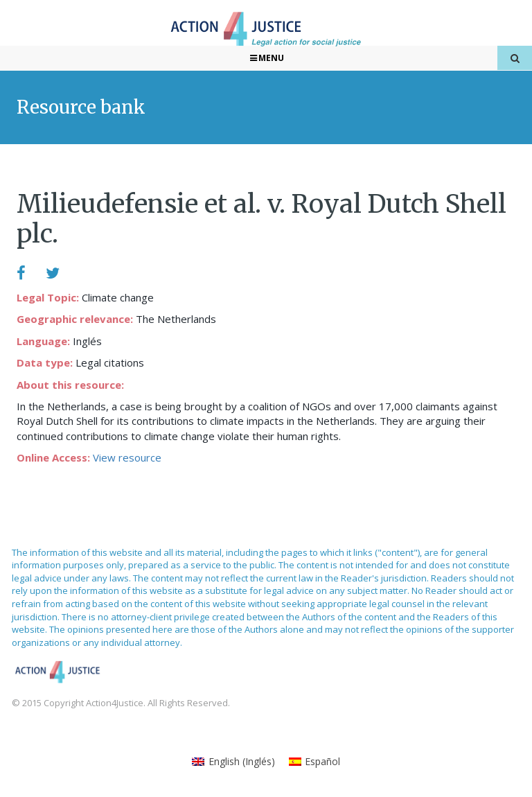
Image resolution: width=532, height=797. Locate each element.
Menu (266, 58)
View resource (127, 457)
